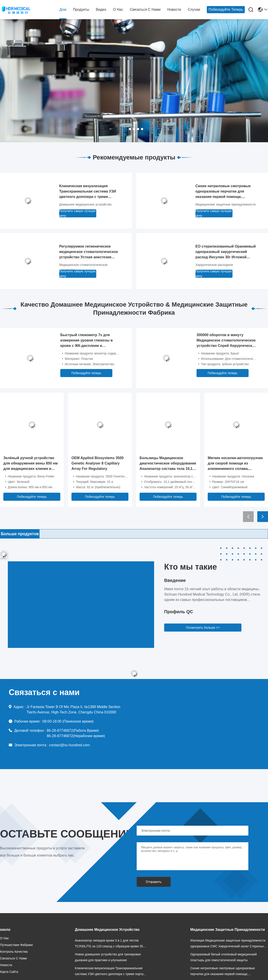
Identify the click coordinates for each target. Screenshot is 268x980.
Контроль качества (14, 952)
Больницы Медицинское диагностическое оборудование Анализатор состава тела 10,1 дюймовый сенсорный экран (168, 464)
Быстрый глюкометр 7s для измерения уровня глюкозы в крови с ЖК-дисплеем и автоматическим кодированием (88, 341)
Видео (101, 10)
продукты (81, 10)
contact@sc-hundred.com (70, 745)
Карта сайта (9, 972)
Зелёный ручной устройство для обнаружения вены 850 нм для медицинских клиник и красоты (30, 464)
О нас (118, 10)
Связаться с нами (145, 10)
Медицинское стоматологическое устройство (83, 267)
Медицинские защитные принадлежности (226, 204)
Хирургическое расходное (214, 265)
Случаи (194, 10)
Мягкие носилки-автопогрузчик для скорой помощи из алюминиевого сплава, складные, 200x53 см (235, 464)
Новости (174, 10)
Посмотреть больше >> (203, 628)
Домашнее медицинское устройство (85, 204)
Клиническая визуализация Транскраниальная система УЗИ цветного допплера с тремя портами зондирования (88, 192)
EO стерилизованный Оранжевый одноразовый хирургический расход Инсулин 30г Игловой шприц (226, 252)
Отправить (154, 882)
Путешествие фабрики (16, 945)
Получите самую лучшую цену (77, 213)
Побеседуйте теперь (226, 10)
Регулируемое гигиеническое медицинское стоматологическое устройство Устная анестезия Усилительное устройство (89, 252)
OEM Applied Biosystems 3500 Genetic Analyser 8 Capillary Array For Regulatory (97, 463)
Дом (63, 10)
